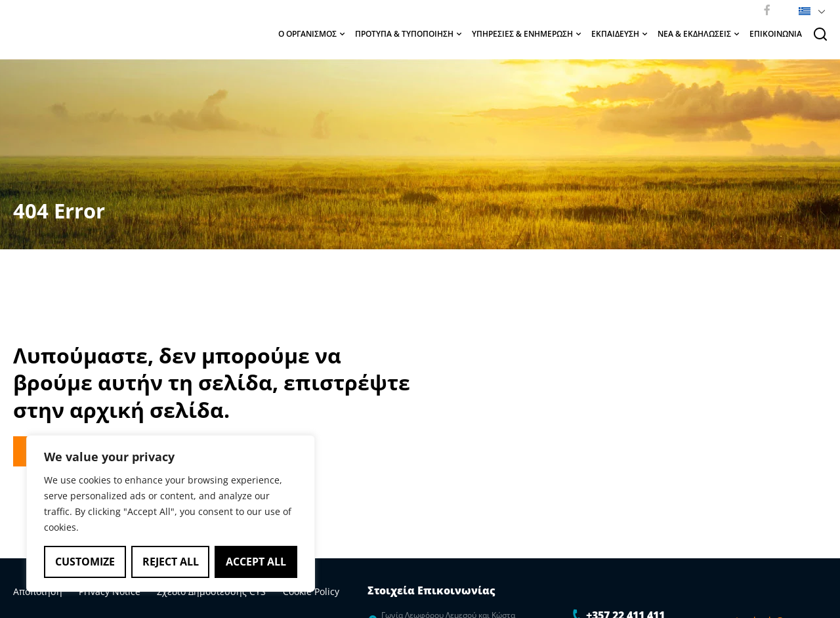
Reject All (171, 562)
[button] (809, 10)
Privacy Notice (100, 591)
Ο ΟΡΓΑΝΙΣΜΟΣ (311, 34)
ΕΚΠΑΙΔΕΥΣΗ (619, 34)
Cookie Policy (281, 591)
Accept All (256, 562)
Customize (85, 562)
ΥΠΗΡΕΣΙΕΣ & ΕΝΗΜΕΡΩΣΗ (526, 34)
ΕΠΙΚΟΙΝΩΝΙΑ (776, 34)
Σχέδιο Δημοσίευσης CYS (192, 591)
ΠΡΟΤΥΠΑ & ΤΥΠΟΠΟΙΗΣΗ (408, 34)
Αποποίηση (38, 591)
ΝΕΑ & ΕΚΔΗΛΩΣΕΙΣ (698, 34)
